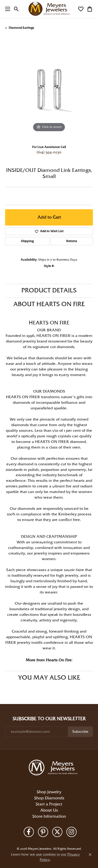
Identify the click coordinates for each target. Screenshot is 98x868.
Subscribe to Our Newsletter (49, 719)
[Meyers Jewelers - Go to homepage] (54, 768)
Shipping (27, 241)
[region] (49, 89)
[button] (16, 9)
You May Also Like (49, 678)
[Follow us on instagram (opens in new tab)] (72, 832)
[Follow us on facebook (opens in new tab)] (29, 832)
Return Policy (15, 840)
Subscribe (80, 732)
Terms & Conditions (51, 840)
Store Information (49, 817)
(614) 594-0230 (49, 152)
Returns (72, 241)
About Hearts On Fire (49, 304)
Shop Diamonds (49, 798)
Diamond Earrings (21, 28)
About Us (49, 810)
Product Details (49, 291)
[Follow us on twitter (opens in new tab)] (57, 832)
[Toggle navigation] (6, 9)
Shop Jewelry (49, 792)
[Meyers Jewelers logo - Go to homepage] (49, 9)
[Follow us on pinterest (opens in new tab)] (43, 832)
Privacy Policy (31, 840)
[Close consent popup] (90, 855)
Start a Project (49, 804)
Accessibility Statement (77, 840)
